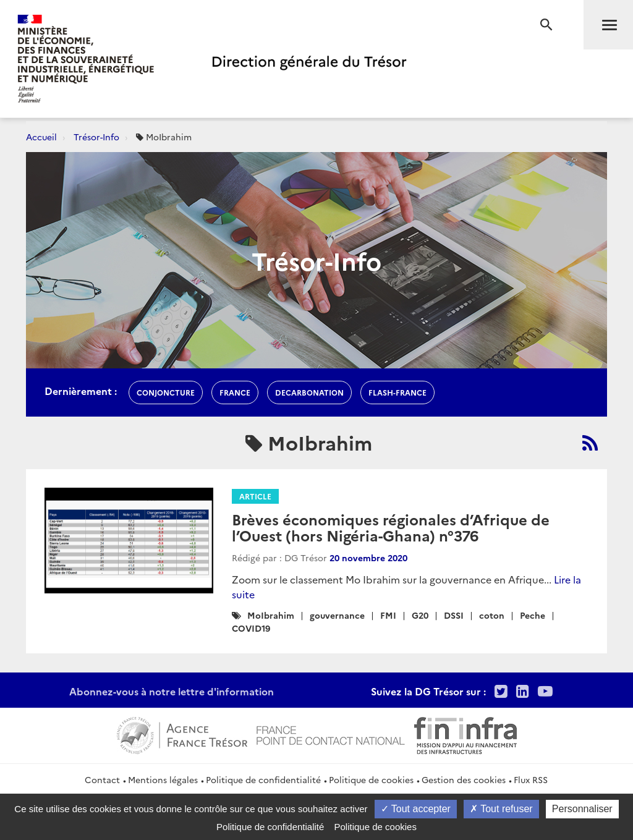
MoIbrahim (271, 615)
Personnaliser (582, 809)
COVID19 (251, 628)
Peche (533, 615)
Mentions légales (163, 779)
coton (492, 615)
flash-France (397, 392)
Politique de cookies (371, 779)
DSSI (454, 615)
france (235, 392)
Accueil (41, 137)
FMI (388, 615)
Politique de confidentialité (263, 779)
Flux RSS (531, 779)
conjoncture (166, 392)
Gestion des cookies (464, 779)
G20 (420, 615)
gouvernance (337, 615)
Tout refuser (501, 809)
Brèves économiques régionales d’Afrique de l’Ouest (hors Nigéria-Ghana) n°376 (391, 527)
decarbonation (309, 392)
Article (255, 496)
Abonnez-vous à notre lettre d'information (172, 691)
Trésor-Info (96, 137)
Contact (102, 779)
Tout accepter (416, 809)
